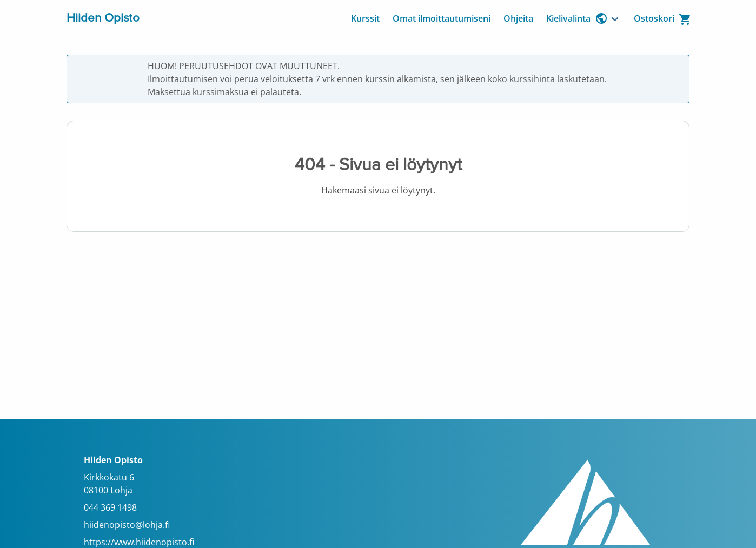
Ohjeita (518, 18)
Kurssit (365, 18)
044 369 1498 (110, 507)
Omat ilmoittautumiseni (442, 18)
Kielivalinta (577, 18)
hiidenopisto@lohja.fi (127, 525)
